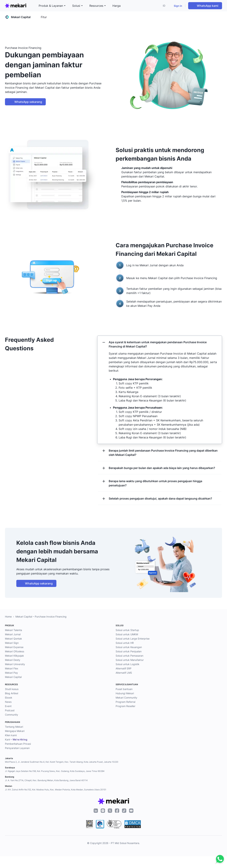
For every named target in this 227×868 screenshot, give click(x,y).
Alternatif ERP (124, 668)
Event (8, 706)
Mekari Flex (12, 668)
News (8, 702)
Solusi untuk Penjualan (129, 651)
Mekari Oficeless (15, 651)
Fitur (44, 17)
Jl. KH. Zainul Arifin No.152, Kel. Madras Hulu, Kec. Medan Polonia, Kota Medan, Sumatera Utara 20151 (56, 790)
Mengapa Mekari (15, 731)
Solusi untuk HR (125, 643)
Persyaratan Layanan (17, 748)
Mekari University (15, 664)
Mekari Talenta (13, 630)
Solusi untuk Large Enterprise (133, 639)
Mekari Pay (11, 673)
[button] (165, 6)
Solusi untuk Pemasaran (129, 656)
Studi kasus (12, 689)
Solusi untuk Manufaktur (130, 660)
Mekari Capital (13, 677)
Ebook (9, 698)
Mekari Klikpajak (14, 656)
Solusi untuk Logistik (128, 664)
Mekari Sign (12, 643)
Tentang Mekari (14, 727)
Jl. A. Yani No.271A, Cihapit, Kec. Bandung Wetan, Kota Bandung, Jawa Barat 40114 (46, 780)
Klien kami (11, 735)
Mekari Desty (13, 660)
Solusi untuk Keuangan (129, 647)
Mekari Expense (14, 647)
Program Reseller (125, 706)
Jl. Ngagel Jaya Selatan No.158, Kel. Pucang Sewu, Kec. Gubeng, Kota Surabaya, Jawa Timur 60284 (55, 771)
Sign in (178, 6)
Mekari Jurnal (13, 634)
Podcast (10, 710)
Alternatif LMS (124, 673)
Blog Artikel (12, 693)
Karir (16, 740)
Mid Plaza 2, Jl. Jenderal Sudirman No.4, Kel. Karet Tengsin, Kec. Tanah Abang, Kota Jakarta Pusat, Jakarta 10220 (62, 762)
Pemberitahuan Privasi (18, 744)
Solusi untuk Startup (127, 630)
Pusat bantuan (124, 689)
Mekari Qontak (13, 639)
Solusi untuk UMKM (127, 634)
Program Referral (125, 702)
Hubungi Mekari (125, 693)
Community (12, 715)
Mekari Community (126, 698)
